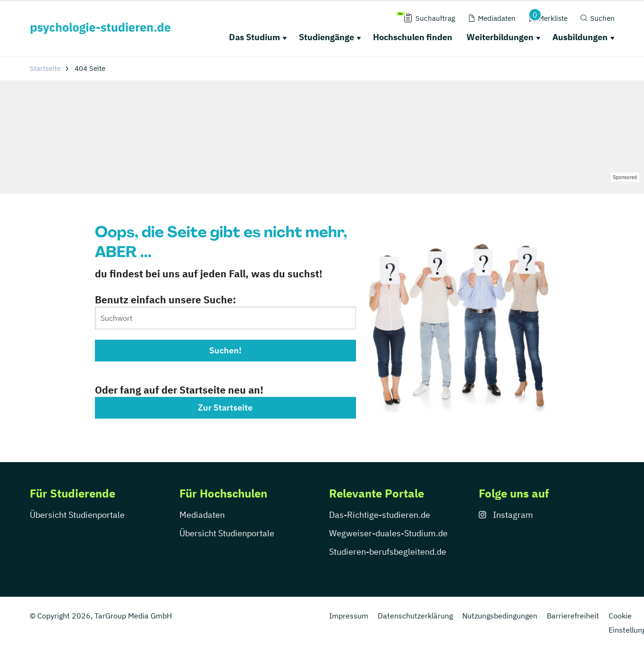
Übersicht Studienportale (77, 515)
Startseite (45, 68)
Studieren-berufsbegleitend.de (388, 552)
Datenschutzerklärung (415, 616)
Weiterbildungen (500, 37)
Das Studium (254, 37)
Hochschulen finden (413, 37)
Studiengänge (326, 37)
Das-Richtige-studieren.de (380, 515)
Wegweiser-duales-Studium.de (388, 533)
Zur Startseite (225, 408)
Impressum (349, 616)
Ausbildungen (580, 37)
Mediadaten (202, 515)
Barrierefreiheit (573, 616)
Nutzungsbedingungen (500, 616)
